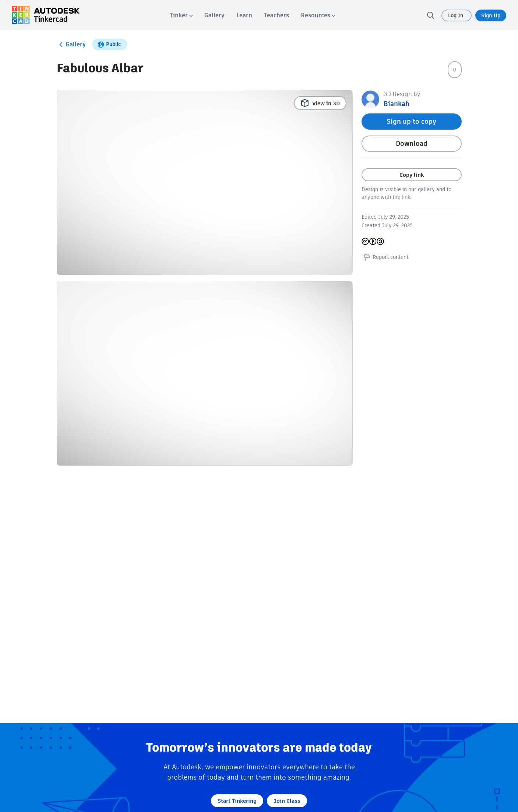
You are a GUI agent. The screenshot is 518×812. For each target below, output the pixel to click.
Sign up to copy (411, 121)
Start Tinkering (237, 801)
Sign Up (491, 15)
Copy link (412, 175)
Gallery (71, 45)
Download (412, 143)
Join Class (287, 801)
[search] (430, 15)
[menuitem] (181, 15)
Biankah (397, 104)
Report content (385, 257)
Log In (457, 15)
